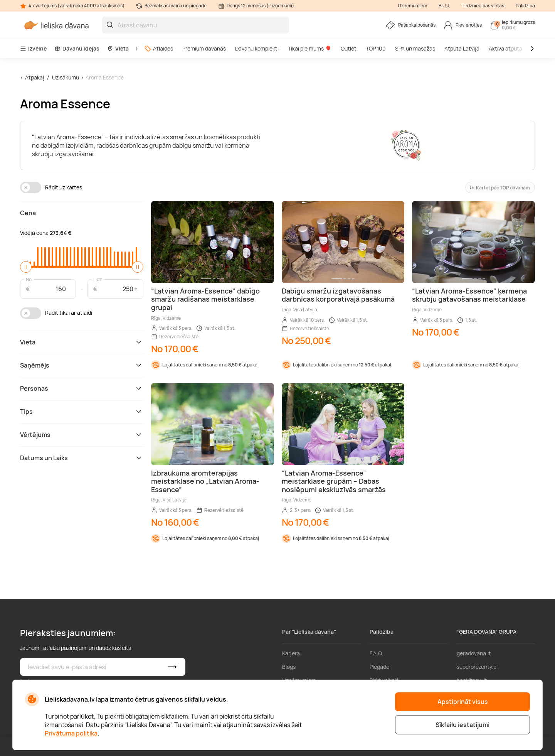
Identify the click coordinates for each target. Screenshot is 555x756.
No (29, 279)
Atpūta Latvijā (462, 48)
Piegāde (379, 667)
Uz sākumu (66, 77)
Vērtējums (82, 435)
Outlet (349, 48)
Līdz (98, 279)
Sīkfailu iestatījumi (462, 725)
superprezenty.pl (477, 667)
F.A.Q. (377, 653)
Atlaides (159, 48)
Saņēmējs (82, 365)
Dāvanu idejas (77, 48)
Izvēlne (33, 48)
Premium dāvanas (204, 48)
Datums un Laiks (82, 458)
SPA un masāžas (415, 48)
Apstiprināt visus (463, 702)
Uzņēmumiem (412, 6)
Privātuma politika (71, 733)
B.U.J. (444, 6)
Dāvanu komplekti (257, 48)
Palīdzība (525, 6)
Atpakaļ (34, 77)
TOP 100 (376, 48)
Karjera (291, 653)
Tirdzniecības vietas (483, 6)
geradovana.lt (474, 653)
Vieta (118, 48)
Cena (28, 213)
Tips (82, 412)
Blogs (289, 667)
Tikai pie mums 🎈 (310, 48)
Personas (82, 388)
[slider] (26, 267)
